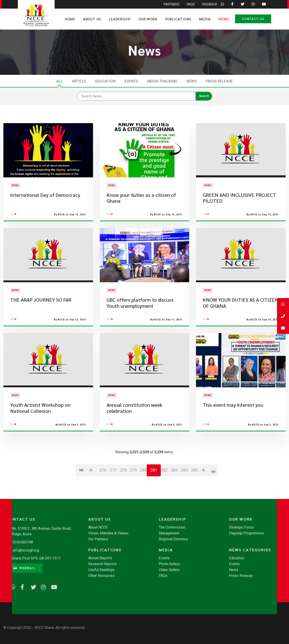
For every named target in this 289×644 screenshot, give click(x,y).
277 (113, 495)
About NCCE (98, 527)
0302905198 (23, 542)
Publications (178, 19)
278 (123, 495)
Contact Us (253, 19)
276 (103, 495)
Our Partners (98, 539)
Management (169, 533)
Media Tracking (162, 81)
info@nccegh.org (26, 550)
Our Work (148, 19)
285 (194, 495)
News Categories (250, 550)
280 (143, 495)
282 (164, 495)
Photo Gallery (169, 564)
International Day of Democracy (45, 207)
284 (184, 495)
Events (131, 81)
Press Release (219, 81)
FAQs (163, 576)
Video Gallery (169, 570)
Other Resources (102, 576)
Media (205, 19)
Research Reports (103, 564)
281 (154, 495)
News (224, 19)
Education (105, 81)
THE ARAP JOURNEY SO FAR (41, 325)
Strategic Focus (241, 527)
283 (174, 495)
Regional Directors (173, 539)
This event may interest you (233, 430)
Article (79, 81)
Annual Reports (100, 558)
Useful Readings (101, 570)
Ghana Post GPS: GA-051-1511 (36, 558)
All (59, 81)
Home (70, 19)
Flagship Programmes (246, 533)
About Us (92, 19)
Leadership (120, 19)
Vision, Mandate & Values (108, 533)
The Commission (172, 527)
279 (133, 495)
